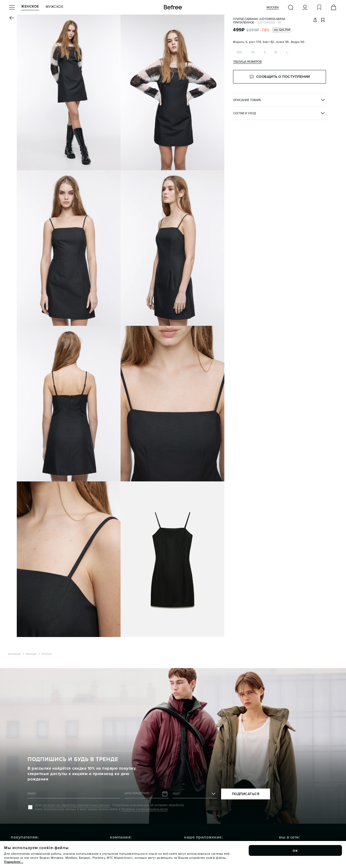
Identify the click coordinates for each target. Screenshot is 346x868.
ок (295, 850)
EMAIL (32, 794)
